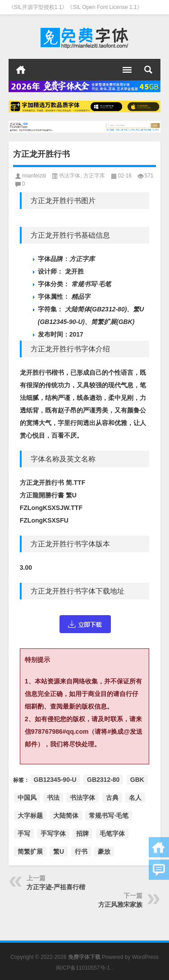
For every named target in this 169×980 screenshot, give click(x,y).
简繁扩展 (30, 851)
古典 (112, 798)
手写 (24, 834)
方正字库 (94, 176)
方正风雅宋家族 (120, 905)
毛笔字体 (112, 834)
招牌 (82, 834)
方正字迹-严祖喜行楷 (56, 887)
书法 (53, 798)
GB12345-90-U (55, 780)
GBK (137, 780)
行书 (81, 851)
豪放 (104, 851)
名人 (135, 798)
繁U (59, 851)
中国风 (27, 798)
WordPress (145, 957)
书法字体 (69, 176)
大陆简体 (66, 816)
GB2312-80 (103, 780)
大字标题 (30, 816)
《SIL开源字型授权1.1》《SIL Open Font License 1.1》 (75, 7)
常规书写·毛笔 (109, 816)
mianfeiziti (34, 176)
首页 (21, 70)
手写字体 (53, 834)
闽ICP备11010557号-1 (83, 968)
